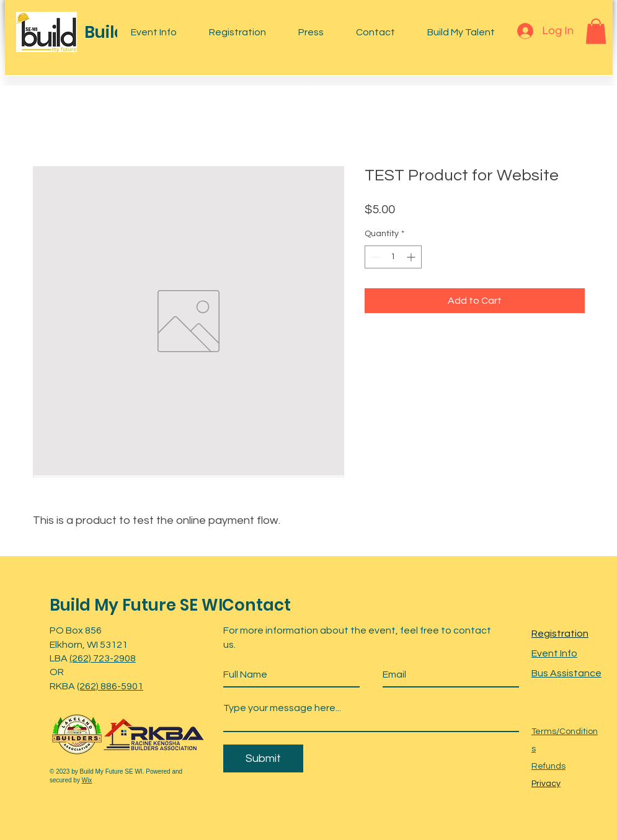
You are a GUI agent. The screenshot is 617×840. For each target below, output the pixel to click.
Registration (560, 634)
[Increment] (412, 257)
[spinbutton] (393, 257)
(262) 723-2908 (103, 658)
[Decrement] (374, 257)
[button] (596, 31)
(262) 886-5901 (110, 686)
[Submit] (263, 758)
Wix (87, 780)
